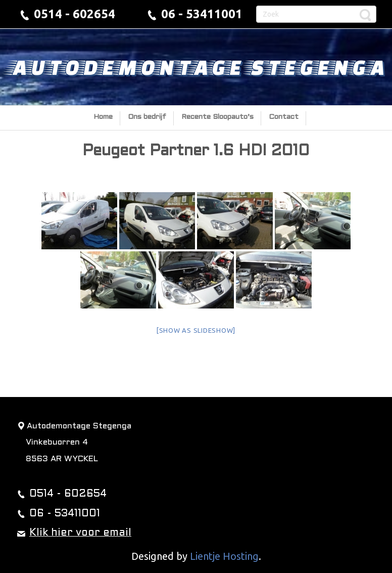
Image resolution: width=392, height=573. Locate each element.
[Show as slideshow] (196, 330)
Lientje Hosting (224, 556)
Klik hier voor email (80, 533)
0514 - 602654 (75, 14)
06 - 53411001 (202, 14)
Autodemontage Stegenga (196, 67)
